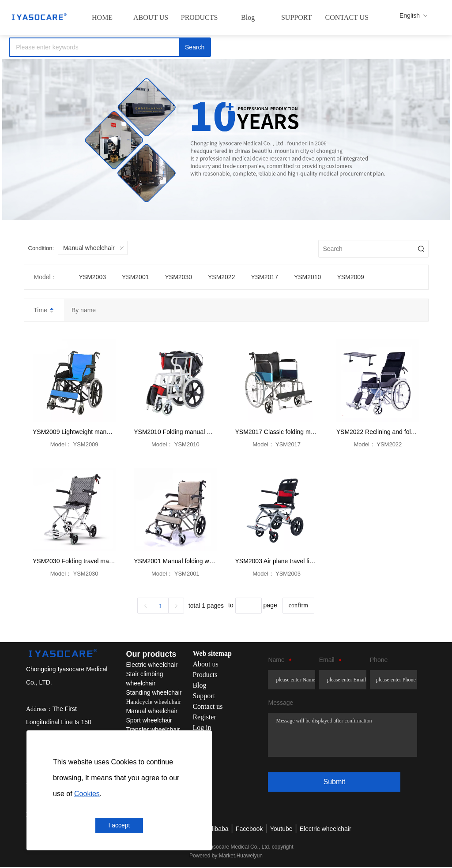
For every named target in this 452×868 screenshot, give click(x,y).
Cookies (87, 794)
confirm (298, 605)
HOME (102, 17)
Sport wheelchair (149, 721)
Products (205, 675)
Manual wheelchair (152, 711)
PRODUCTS (200, 17)
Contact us (207, 707)
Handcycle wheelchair (153, 702)
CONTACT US (347, 17)
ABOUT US (151, 17)
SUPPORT (296, 17)
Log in (202, 728)
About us (205, 664)
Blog (248, 17)
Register (204, 717)
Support (204, 696)
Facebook (249, 830)
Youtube (281, 830)
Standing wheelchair (154, 693)
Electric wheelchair (152, 665)
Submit (334, 782)
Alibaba (218, 830)
